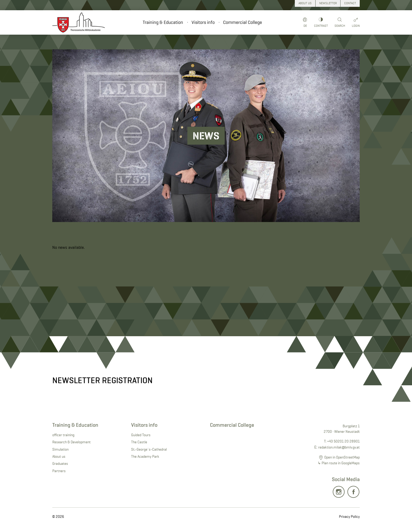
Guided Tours (141, 435)
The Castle (139, 442)
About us (59, 456)
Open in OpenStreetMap (342, 457)
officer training (63, 435)
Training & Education (163, 22)
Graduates (60, 463)
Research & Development (71, 442)
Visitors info (203, 22)
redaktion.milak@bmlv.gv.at (339, 447)
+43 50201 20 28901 (343, 441)
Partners (59, 471)
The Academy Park (145, 456)
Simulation (60, 449)
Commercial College (243, 22)
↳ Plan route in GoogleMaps (339, 463)
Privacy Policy (349, 517)
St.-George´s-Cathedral (149, 449)
